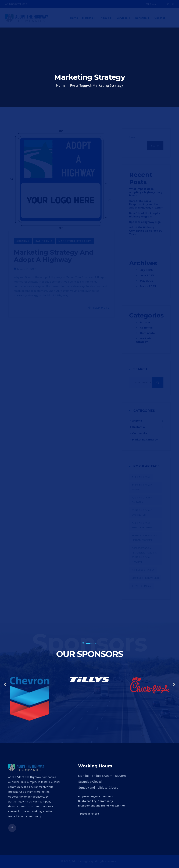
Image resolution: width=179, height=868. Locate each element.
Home (61, 85)
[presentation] (5, 685)
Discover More (89, 814)
